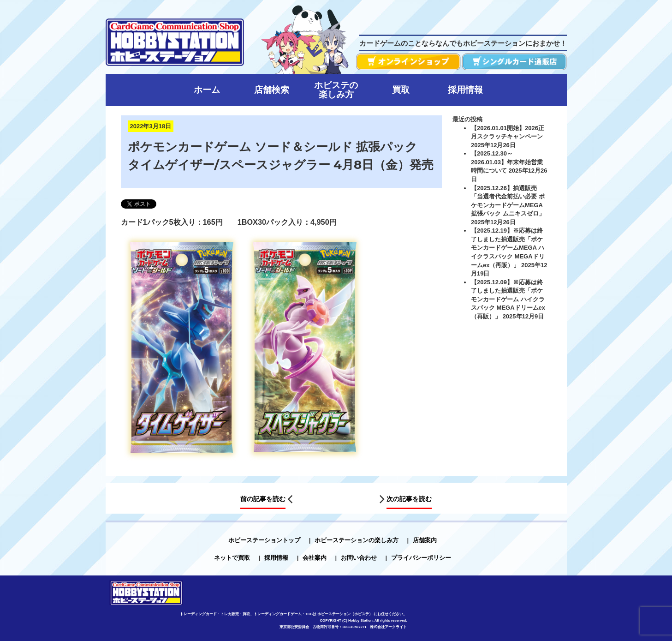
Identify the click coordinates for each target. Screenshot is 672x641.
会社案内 (315, 558)
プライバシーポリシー (421, 558)
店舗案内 (425, 540)
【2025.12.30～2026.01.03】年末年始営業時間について (507, 162)
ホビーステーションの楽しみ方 (357, 540)
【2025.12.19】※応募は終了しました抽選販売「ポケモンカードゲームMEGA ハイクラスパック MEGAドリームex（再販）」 (508, 248)
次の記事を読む (409, 499)
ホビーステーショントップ (264, 540)
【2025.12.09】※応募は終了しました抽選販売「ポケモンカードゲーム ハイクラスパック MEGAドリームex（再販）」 (508, 299)
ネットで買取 (232, 558)
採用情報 (276, 558)
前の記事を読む (263, 499)
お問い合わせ (359, 558)
